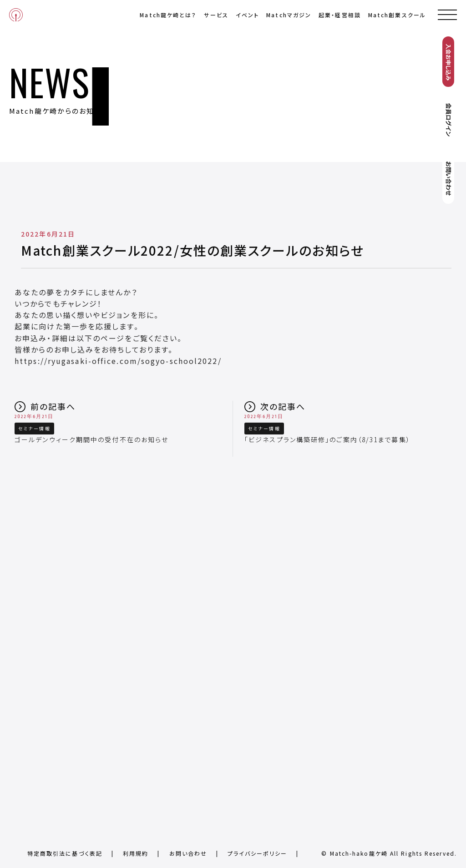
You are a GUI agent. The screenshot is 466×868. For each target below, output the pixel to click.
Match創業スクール (397, 15)
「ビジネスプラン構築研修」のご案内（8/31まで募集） (327, 439)
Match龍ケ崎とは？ (168, 15)
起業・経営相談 (340, 15)
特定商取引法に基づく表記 (65, 853)
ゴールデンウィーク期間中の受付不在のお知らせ (91, 439)
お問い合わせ (188, 853)
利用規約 (136, 853)
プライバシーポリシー (257, 853)
